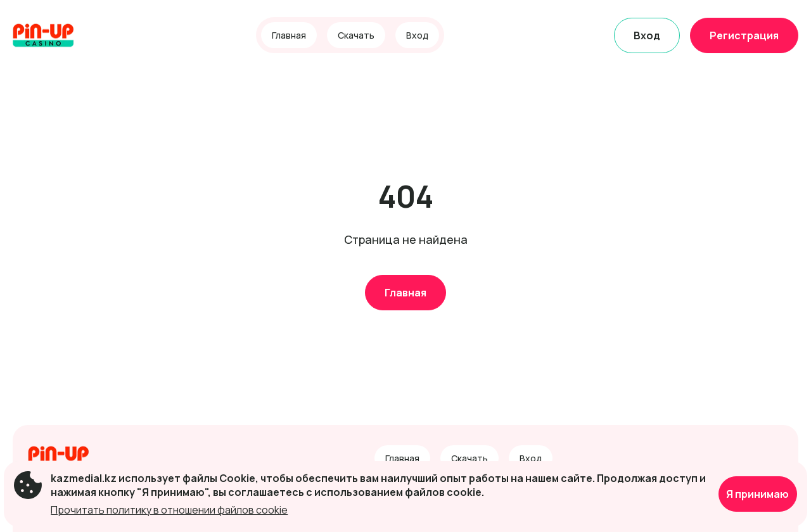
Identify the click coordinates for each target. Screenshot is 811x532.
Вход (417, 35)
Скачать (356, 35)
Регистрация (744, 35)
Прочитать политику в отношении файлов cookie (169, 510)
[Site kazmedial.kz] (57, 35)
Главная (289, 35)
